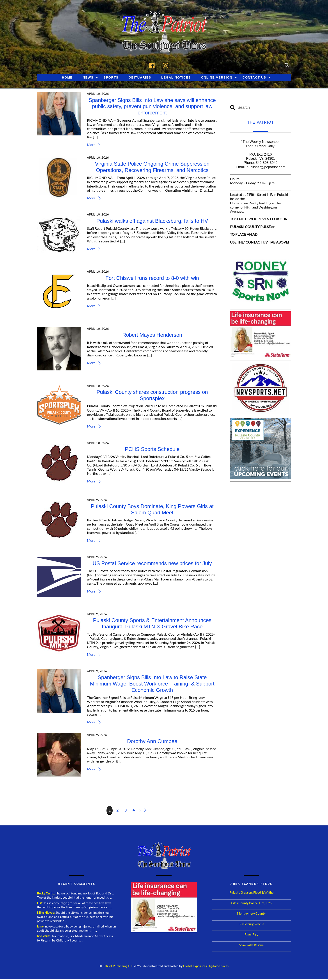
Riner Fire (251, 935)
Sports (111, 78)
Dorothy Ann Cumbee (153, 742)
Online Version (217, 78)
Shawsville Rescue (251, 946)
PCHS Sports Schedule (153, 450)
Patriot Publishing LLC (118, 967)
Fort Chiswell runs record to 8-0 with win (153, 279)
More (92, 145)
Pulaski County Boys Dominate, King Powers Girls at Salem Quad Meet (152, 510)
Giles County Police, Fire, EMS (251, 904)
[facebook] (153, 66)
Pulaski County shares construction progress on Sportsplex (152, 396)
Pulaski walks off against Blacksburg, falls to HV (153, 222)
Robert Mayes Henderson (153, 336)
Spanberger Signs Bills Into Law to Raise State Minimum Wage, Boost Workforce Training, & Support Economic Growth (152, 685)
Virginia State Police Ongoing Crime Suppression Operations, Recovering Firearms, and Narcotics (153, 168)
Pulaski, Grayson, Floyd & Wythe (251, 893)
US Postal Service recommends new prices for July (152, 564)
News (88, 78)
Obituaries (140, 78)
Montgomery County (251, 914)
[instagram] (167, 66)
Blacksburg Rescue (251, 925)
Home (67, 78)
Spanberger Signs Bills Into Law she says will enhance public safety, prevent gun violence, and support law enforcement (152, 107)
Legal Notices (176, 78)
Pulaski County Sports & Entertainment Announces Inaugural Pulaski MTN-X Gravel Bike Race (152, 624)
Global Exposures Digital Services (206, 967)
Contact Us (254, 78)
